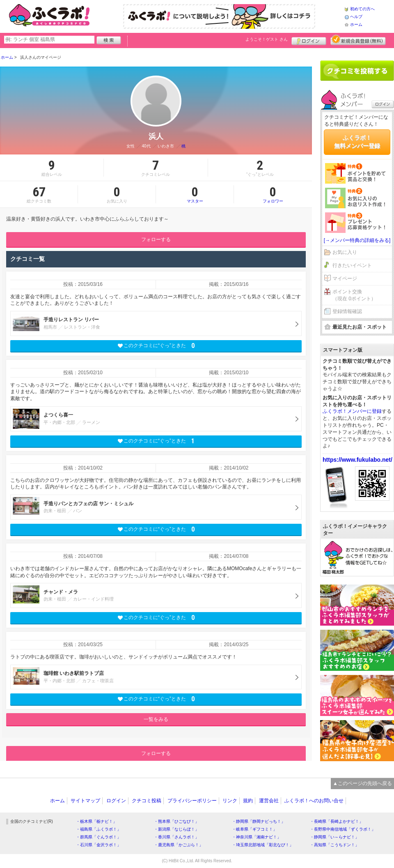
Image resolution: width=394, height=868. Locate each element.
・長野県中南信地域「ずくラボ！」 (343, 829)
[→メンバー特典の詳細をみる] (357, 240)
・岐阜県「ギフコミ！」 (254, 829)
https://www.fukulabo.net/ (357, 460)
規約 (248, 801)
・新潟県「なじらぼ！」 (176, 829)
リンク (230, 801)
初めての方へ (362, 9)
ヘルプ (356, 17)
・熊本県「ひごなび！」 (176, 821)
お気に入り (345, 252)
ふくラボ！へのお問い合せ (314, 801)
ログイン (309, 40)
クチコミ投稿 (147, 801)
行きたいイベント (352, 265)
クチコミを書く (357, 71)
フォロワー (273, 194)
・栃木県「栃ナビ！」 (96, 821)
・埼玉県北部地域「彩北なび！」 (263, 845)
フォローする (156, 239)
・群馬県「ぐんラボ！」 (98, 837)
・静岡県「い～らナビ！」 (334, 837)
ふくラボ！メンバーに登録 (352, 411)
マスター (195, 194)
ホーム (356, 24)
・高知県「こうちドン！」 (334, 845)
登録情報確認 (347, 311)
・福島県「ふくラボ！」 (98, 829)
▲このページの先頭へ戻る (362, 783)
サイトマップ (85, 801)
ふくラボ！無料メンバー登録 (357, 142)
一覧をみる (156, 719)
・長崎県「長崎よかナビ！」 (337, 821)
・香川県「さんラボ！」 (176, 837)
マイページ (345, 279)
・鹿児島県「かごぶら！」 (179, 845)
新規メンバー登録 (358, 40)
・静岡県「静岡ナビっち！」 (259, 821)
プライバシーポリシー (192, 801)
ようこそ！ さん (267, 39)
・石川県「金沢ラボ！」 (98, 845)
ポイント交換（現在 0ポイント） (354, 295)
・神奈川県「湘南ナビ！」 (257, 837)
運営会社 (269, 801)
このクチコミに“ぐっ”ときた (156, 346)
